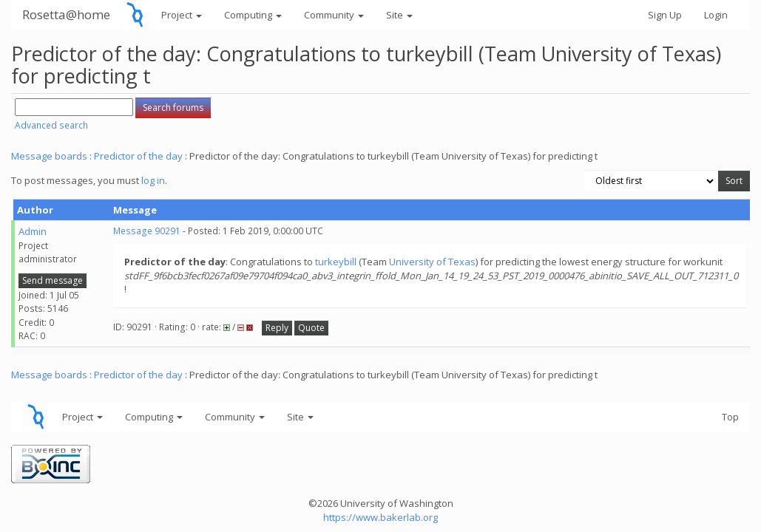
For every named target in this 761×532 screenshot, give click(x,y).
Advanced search (51, 125)
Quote (311, 328)
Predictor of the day (138, 156)
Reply (277, 328)
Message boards (49, 156)
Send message (53, 280)
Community (334, 15)
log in (153, 180)
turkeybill (336, 262)
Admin (33, 231)
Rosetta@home (66, 14)
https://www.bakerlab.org (380, 517)
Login (716, 15)
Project (182, 15)
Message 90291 (147, 231)
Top (730, 417)
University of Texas (432, 262)
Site (399, 15)
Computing (253, 15)
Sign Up (665, 15)
